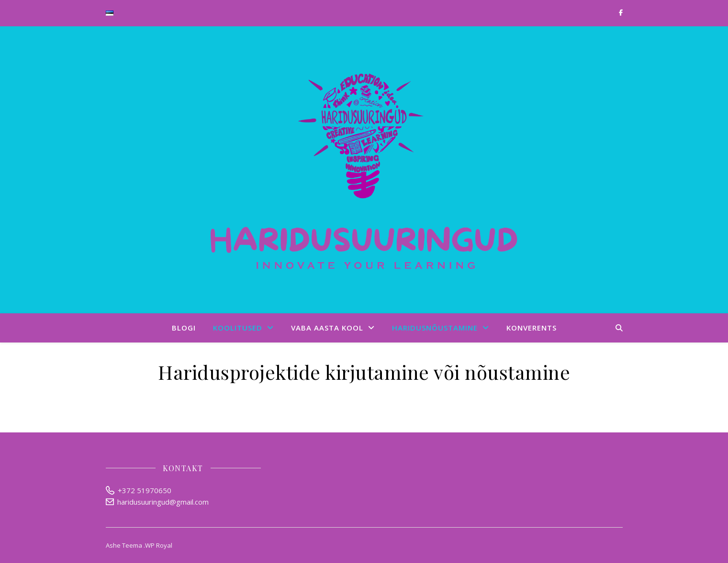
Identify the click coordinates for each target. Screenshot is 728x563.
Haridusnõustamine (435, 328)
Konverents (532, 328)
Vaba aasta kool (327, 328)
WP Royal (159, 545)
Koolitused (238, 328)
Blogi (184, 328)
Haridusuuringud (364, 170)
